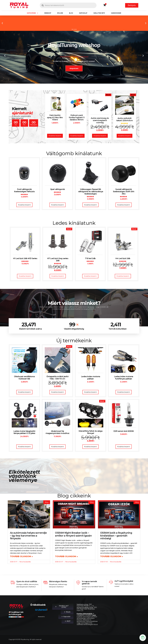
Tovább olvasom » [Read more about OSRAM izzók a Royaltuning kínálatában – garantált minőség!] (112, 556)
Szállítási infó (99, 13)
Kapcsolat (83, 13)
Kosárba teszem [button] (24, 205)
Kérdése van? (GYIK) (62, 607)
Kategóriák (33, 13)
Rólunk (60, 13)
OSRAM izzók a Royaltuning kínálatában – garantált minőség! (116, 536)
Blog (71, 13)
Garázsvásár (116, 13)
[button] (2, 23)
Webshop (48, 13)
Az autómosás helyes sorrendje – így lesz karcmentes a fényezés (28, 536)
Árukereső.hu (41, 617)
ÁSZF (68, 621)
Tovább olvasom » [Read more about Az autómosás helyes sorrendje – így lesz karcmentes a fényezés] (21, 556)
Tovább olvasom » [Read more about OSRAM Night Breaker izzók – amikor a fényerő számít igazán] (66, 556)
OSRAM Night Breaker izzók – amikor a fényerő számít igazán (73, 534)
